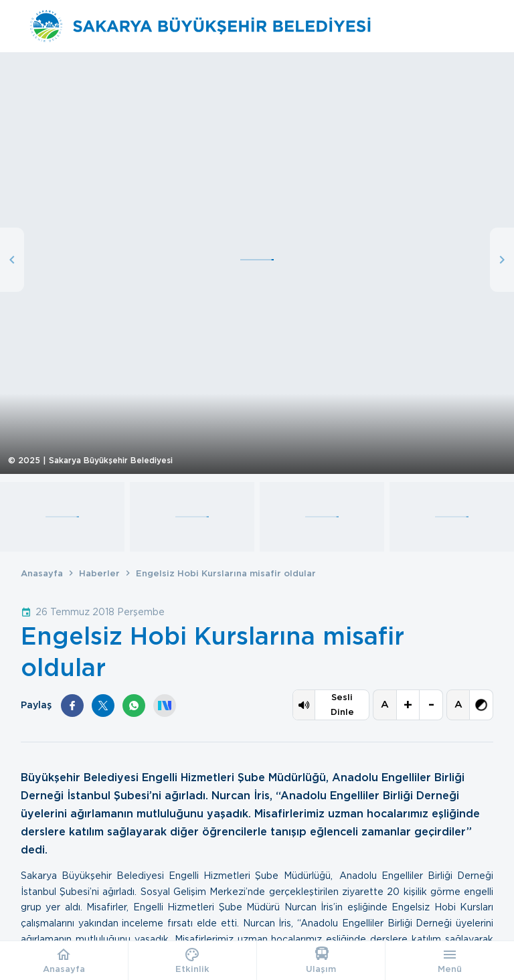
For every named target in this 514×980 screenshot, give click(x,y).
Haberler (99, 573)
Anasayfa (42, 573)
